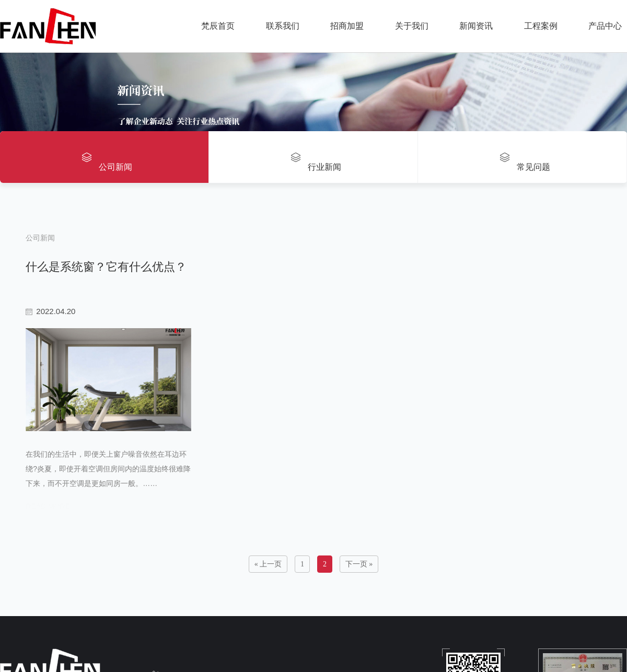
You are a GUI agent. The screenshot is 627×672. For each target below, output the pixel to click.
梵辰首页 (218, 26)
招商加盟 (347, 26)
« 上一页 (268, 586)
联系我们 (283, 26)
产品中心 (605, 26)
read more (46, 528)
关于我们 (412, 26)
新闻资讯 (476, 26)
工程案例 (541, 26)
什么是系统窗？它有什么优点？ (104, 263)
